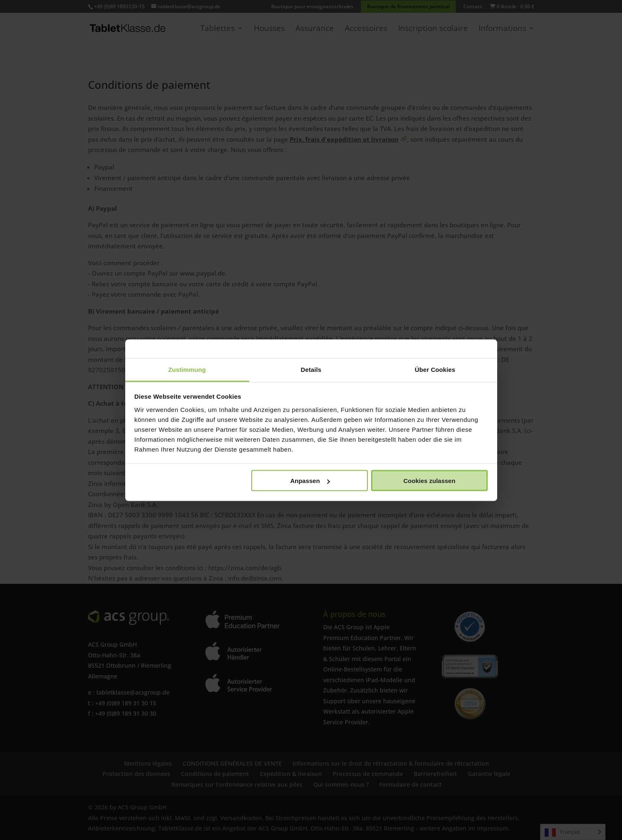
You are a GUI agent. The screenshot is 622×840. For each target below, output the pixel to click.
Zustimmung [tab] (187, 369)
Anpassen (310, 481)
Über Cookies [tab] (435, 369)
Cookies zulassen (429, 481)
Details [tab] (311, 369)
